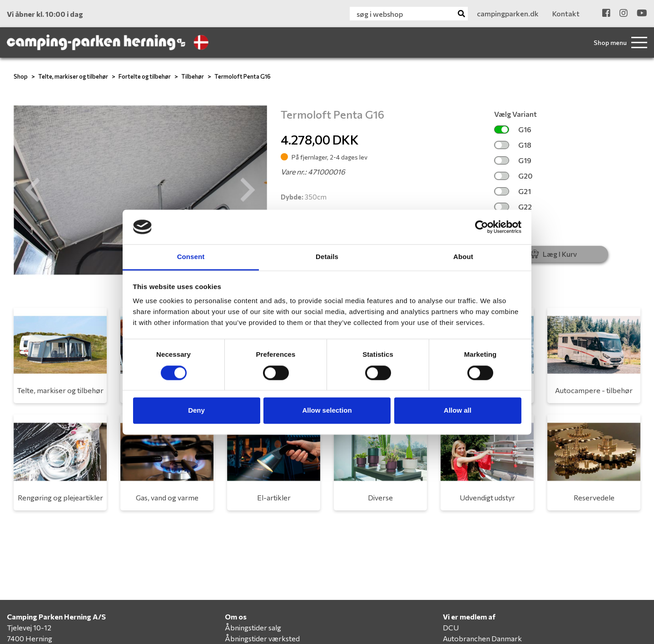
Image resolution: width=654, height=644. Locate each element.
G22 (513, 207)
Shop (21, 76)
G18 (513, 145)
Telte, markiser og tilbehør (73, 76)
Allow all (458, 411)
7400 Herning (30, 638)
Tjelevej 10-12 (29, 627)
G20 (513, 176)
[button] (33, 190)
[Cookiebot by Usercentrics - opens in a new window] (482, 227)
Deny (196, 411)
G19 (513, 160)
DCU (451, 627)
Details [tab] (327, 257)
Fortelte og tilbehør (145, 76)
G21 (513, 191)
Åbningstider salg (253, 627)
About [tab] (463, 257)
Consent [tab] (191, 257)
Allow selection (327, 411)
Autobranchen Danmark (482, 638)
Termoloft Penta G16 (243, 76)
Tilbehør (193, 76)
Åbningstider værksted (262, 638)
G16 (513, 129)
